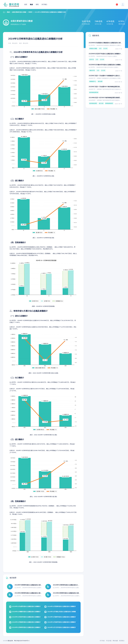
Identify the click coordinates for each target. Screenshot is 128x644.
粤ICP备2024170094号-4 (22, 641)
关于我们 (102, 641)
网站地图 (115, 641)
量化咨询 (10, 641)
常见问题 (109, 641)
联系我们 (122, 641)
